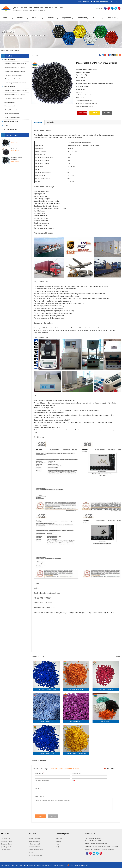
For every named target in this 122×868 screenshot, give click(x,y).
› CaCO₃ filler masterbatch (12, 110)
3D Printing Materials (10, 129)
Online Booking (82, 113)
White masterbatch (10, 87)
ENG (116, 2)
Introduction (38, 122)
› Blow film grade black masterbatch (14, 67)
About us (21, 18)
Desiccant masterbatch (11, 121)
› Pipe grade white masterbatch (13, 98)
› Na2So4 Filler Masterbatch (12, 118)
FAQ (93, 18)
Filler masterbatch (9, 106)
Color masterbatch (10, 102)
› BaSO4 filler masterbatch (12, 114)
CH (112, 2)
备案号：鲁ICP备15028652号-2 (57, 865)
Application (67, 18)
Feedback (94, 113)
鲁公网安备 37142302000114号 (78, 865)
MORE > (119, 657)
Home (4, 18)
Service (58, 841)
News (34, 18)
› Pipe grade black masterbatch (13, 75)
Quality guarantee (7, 847)
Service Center (6, 850)
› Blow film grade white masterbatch (14, 94)
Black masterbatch (10, 60)
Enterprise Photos (7, 841)
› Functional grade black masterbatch (15, 83)
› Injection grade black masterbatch (14, 71)
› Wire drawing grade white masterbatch (16, 91)
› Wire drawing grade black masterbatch (16, 63)
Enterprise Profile (6, 838)
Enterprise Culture (7, 844)
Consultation (107, 113)
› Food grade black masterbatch (13, 79)
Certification (82, 18)
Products (51, 18)
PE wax (6, 125)
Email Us (111, 769)
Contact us (111, 18)
